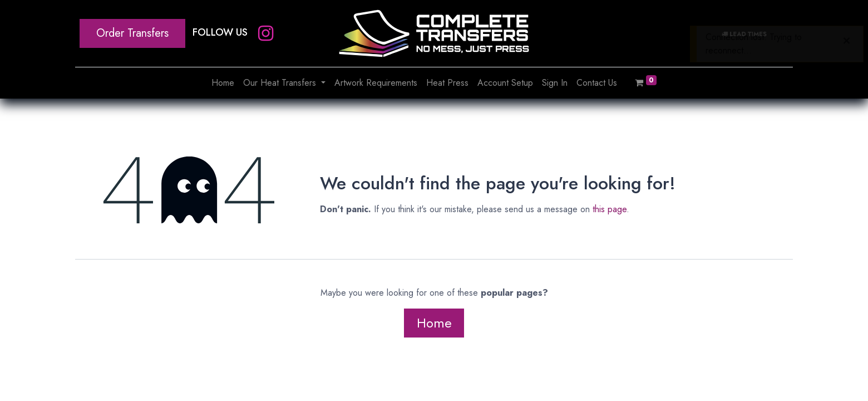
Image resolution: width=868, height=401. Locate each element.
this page (610, 209)
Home (434, 323)
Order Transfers (132, 33)
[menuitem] (223, 83)
